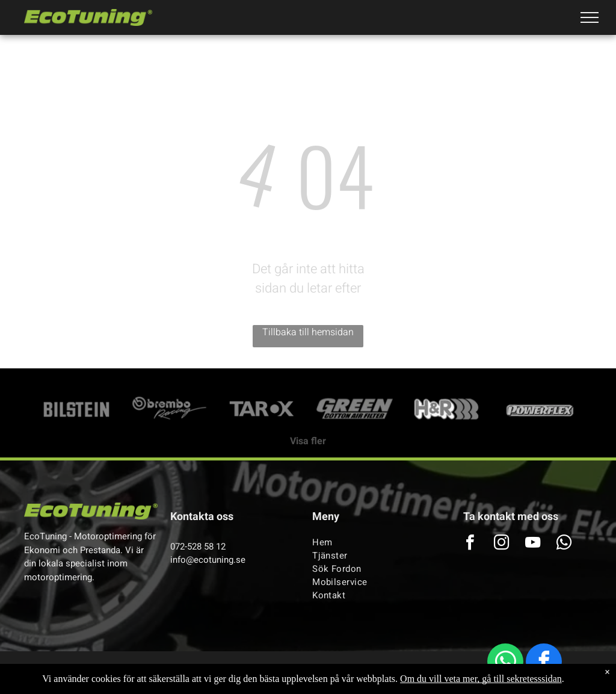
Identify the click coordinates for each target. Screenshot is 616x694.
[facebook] (544, 663)
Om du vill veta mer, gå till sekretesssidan (481, 679)
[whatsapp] (505, 663)
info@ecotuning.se (208, 560)
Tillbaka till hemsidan (308, 332)
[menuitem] (374, 542)
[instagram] (501, 544)
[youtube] (532, 544)
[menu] (590, 17)
